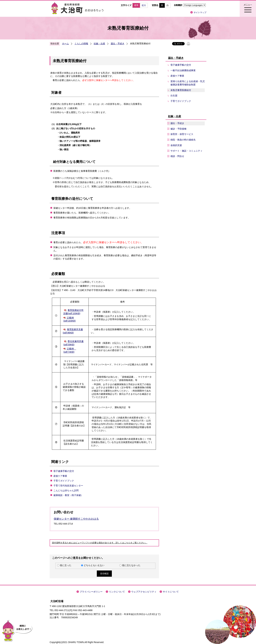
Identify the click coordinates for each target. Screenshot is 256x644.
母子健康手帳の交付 (64, 471)
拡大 (144, 5)
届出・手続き (118, 44)
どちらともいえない (94, 565)
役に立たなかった (131, 565)
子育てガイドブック (64, 481)
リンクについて (117, 592)
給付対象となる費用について (74, 162)
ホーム (65, 44)
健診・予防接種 (178, 129)
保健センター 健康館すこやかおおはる (76, 519)
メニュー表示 (248, 9)
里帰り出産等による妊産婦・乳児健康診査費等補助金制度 (188, 83)
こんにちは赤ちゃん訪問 (66, 490)
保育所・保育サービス (182, 134)
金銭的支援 (176, 145)
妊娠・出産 (99, 44)
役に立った (66, 565)
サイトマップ (200, 12)
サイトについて (171, 592)
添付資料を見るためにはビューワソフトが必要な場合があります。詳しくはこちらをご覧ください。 (100, 543)
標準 (136, 5)
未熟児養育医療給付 (181, 90)
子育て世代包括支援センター (68, 486)
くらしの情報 (81, 44)
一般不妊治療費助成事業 (183, 70)
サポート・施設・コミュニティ (186, 151)
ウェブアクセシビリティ (144, 592)
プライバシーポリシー (91, 592)
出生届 (174, 96)
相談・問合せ (177, 156)
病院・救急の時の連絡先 (183, 140)
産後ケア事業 (60, 476)
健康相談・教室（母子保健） (68, 495)
